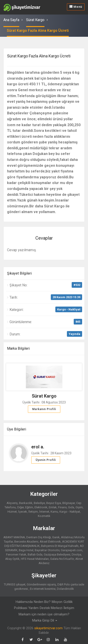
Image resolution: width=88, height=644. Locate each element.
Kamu (54, 512)
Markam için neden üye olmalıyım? (44, 614)
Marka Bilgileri (18, 348)
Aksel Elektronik (50, 542)
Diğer (21, 507)
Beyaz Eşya (54, 503)
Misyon (57, 602)
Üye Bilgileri (17, 429)
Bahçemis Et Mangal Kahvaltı (60, 546)
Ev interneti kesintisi (43, 589)
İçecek (23, 512)
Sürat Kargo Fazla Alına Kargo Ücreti (38, 31)
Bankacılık (26, 503)
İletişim (33, 512)
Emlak (53, 507)
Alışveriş (12, 503)
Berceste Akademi (26, 542)
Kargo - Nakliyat (69, 309)
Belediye (39, 503)
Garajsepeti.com (72, 550)
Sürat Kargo (35, 20)
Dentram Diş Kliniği (39, 537)
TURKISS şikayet (15, 584)
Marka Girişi (41, 620)
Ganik (56, 537)
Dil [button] (54, 620)
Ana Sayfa (11, 20)
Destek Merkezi (51, 608)
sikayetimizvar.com (48, 628)
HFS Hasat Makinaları (35, 559)
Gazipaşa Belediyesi (57, 554)
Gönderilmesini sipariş (41, 584)
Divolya (76, 554)
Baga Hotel (26, 550)
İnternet (44, 512)
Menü (76, 7)
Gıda (71, 507)
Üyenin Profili (46, 460)
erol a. (38, 447)
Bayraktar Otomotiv (47, 550)
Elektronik (41, 507)
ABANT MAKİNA (14, 537)
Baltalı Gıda (35, 554)
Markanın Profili (44, 409)
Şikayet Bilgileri (19, 273)
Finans (62, 507)
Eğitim (29, 507)
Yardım (33, 608)
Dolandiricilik (65, 589)
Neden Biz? (42, 602)
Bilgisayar (69, 503)
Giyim (79, 507)
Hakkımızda (24, 602)
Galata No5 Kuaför (62, 559)
